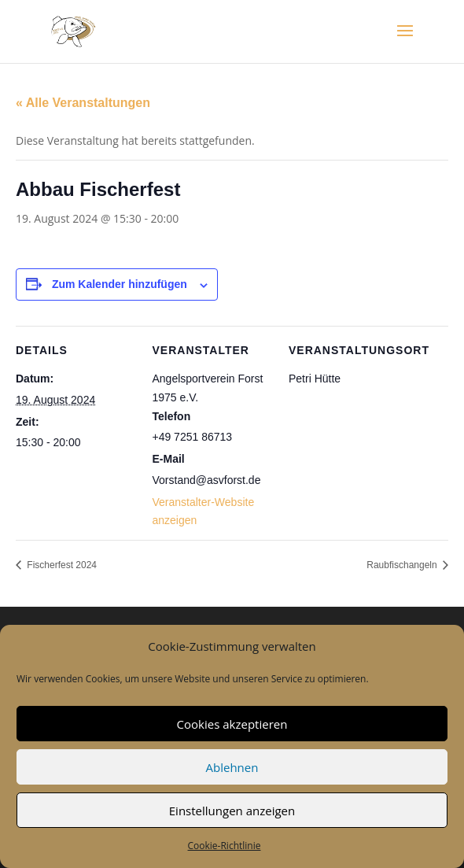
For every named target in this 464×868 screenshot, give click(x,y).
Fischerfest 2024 (61, 565)
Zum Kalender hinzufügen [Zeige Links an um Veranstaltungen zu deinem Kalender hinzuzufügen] (120, 284)
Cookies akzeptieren (232, 724)
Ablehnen (232, 767)
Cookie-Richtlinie (225, 846)
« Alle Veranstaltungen (83, 103)
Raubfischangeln (403, 565)
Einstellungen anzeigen (232, 811)
